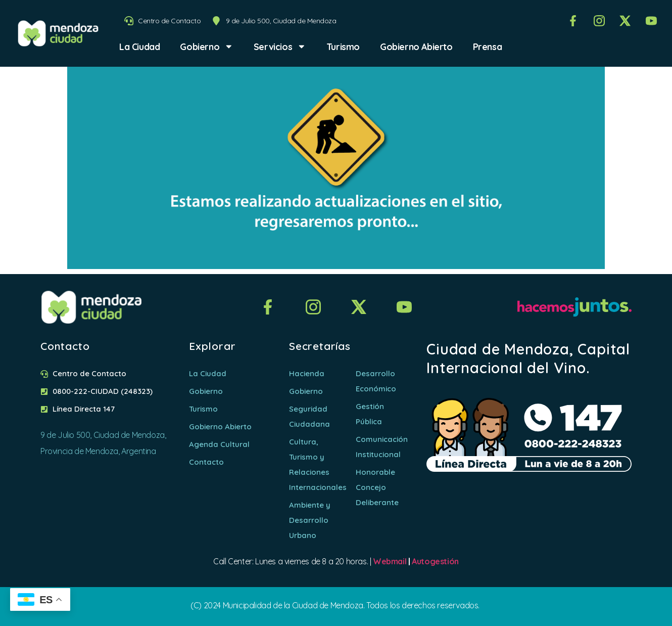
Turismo (343, 47)
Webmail (390, 561)
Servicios (280, 47)
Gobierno (206, 47)
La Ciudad (139, 47)
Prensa (488, 47)
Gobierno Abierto (416, 47)
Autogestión (435, 561)
